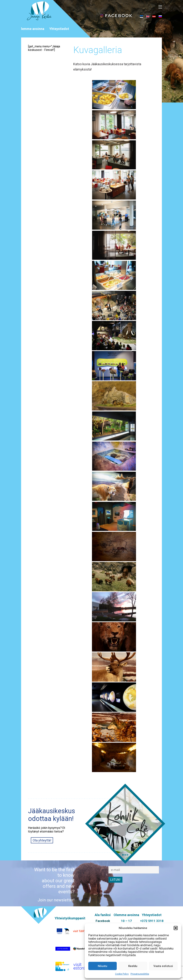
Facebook (103, 921)
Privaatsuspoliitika (140, 974)
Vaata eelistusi (163, 966)
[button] (176, 928)
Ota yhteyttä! (42, 840)
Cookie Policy (122, 974)
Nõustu (103, 966)
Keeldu (133, 966)
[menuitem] (142, 16)
